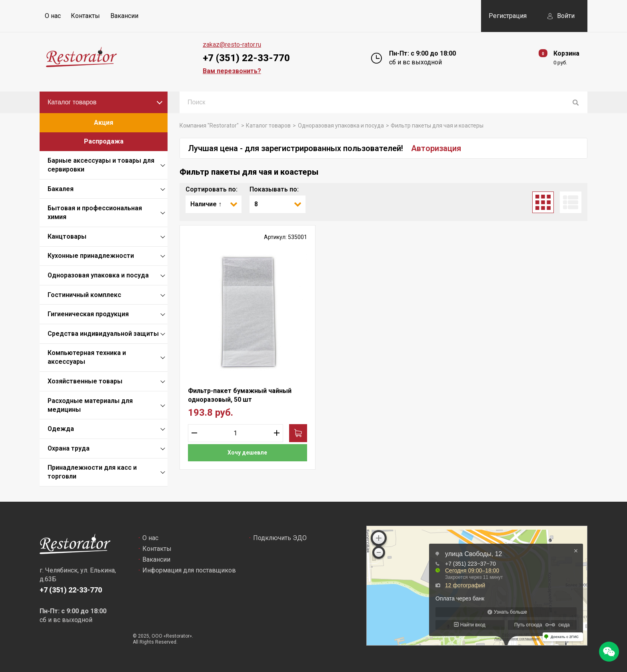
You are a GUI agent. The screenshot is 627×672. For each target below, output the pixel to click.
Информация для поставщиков (189, 570)
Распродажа (104, 141)
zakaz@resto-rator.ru (232, 45)
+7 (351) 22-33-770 (246, 58)
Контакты (85, 16)
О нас (53, 16)
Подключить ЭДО (280, 538)
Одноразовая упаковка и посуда (341, 126)
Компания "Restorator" (209, 126)
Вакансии (124, 16)
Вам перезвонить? (232, 71)
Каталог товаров (72, 102)
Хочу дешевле (247, 453)
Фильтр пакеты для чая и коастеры (437, 126)
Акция (104, 123)
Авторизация (436, 148)
